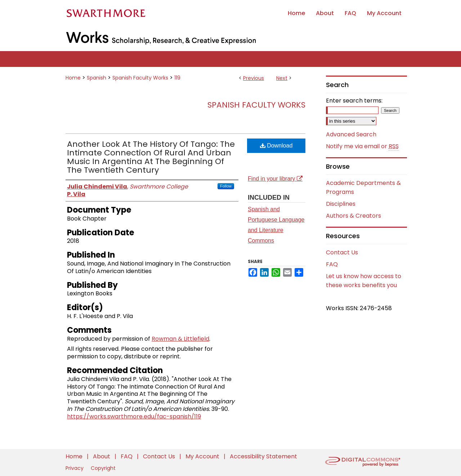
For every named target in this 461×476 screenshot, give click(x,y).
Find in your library (275, 179)
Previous (254, 78)
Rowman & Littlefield (180, 339)
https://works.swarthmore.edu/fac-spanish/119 (134, 416)
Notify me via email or (362, 146)
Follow (226, 186)
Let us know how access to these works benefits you (364, 281)
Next (282, 78)
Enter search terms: (354, 101)
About (102, 456)
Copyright (103, 468)
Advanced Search (351, 134)
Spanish (97, 78)
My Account (203, 456)
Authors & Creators (353, 216)
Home (73, 78)
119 (177, 78)
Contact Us (342, 252)
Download (276, 146)
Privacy (75, 468)
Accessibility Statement (263, 456)
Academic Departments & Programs (363, 187)
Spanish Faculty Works (140, 78)
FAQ (332, 264)
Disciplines (341, 204)
